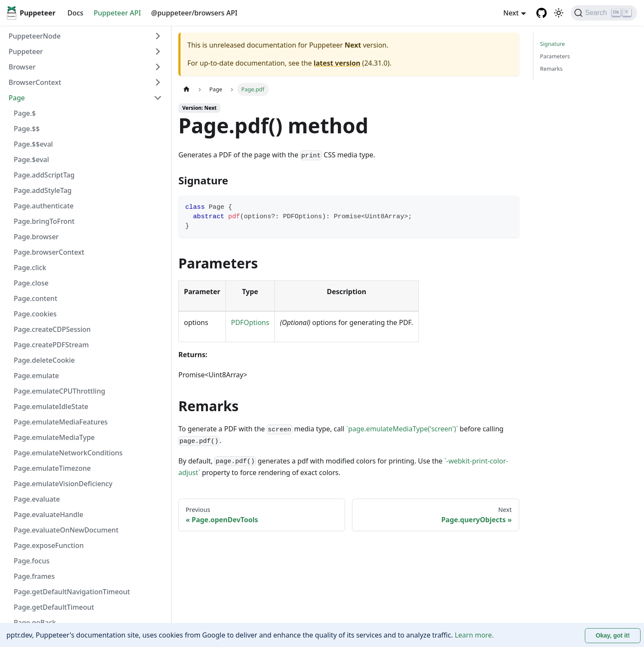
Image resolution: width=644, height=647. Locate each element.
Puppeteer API (117, 13)
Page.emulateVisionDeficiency (63, 484)
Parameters (555, 56)
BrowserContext (35, 82)
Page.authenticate (44, 206)
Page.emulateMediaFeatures (61, 422)
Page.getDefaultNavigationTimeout (72, 592)
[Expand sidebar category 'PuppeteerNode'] (158, 36)
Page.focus (32, 561)
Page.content (36, 298)
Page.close (31, 283)
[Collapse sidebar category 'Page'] (158, 98)
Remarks (552, 69)
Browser (22, 67)
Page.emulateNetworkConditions (68, 453)
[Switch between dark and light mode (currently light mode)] (559, 13)
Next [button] (511, 13)
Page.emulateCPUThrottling (59, 391)
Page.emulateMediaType (54, 437)
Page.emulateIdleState (51, 406)
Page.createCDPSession (52, 329)
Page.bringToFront (44, 221)
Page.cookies (35, 314)
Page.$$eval (33, 144)
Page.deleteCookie (44, 360)
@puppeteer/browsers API (194, 13)
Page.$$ (27, 129)
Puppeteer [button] (26, 51)
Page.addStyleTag (43, 190)
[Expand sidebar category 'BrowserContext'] (158, 82)
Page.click (30, 268)
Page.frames (34, 576)
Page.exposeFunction (49, 545)
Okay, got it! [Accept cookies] (613, 635)
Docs (75, 13)
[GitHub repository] (542, 13)
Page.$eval (31, 159)
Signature (553, 44)
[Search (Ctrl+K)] (604, 13)
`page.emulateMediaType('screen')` (402, 429)
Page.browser (36, 237)
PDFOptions (250, 322)
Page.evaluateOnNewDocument (66, 530)
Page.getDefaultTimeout (54, 607)
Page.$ (25, 113)
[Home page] (187, 89)
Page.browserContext (49, 252)
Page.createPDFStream (51, 345)
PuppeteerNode (35, 36)
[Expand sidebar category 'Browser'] (158, 67)
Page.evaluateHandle (48, 515)
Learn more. (474, 635)
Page (17, 98)
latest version (337, 63)
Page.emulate (36, 376)
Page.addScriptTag (44, 175)
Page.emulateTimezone (52, 468)
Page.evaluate (37, 499)
